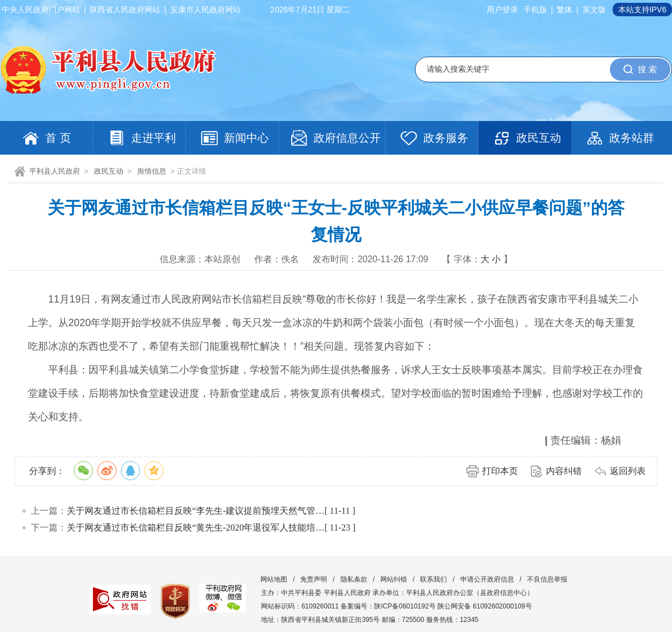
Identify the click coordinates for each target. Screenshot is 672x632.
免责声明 (314, 579)
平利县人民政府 (55, 171)
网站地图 (274, 579)
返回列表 (628, 471)
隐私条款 (354, 579)
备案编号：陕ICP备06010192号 (388, 606)
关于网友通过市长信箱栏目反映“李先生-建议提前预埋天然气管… (195, 511)
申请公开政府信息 (487, 579)
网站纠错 (394, 579)
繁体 (564, 10)
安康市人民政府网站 (206, 10)
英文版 (594, 10)
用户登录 (502, 10)
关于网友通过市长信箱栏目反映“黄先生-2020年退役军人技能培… (195, 528)
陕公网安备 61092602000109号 (485, 606)
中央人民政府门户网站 (41, 10)
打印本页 (500, 471)
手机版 (535, 10)
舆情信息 (152, 171)
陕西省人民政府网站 (125, 10)
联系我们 (433, 579)
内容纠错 (564, 471)
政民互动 (109, 171)
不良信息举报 (547, 579)
